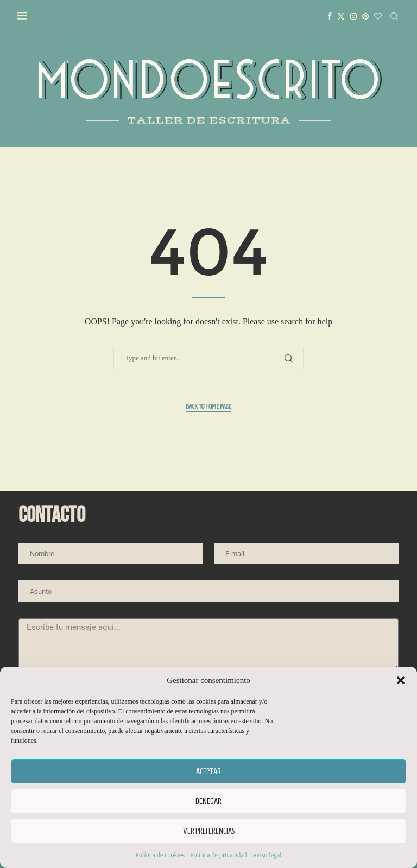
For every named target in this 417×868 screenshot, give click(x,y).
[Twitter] (342, 16)
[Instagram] (355, 16)
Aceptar (208, 771)
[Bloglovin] (379, 16)
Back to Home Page (208, 406)
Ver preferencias (209, 831)
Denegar (208, 801)
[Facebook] (331, 16)
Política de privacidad (219, 855)
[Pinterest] (367, 16)
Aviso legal (267, 855)
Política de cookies (160, 855)
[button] (401, 680)
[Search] (395, 16)
